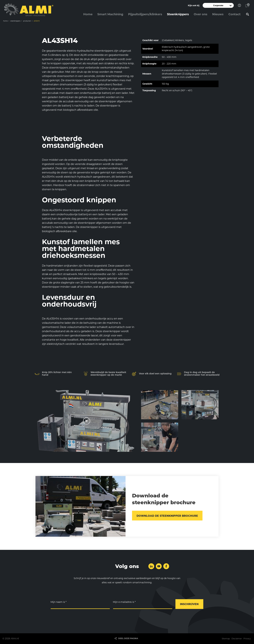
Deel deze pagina (128, 639)
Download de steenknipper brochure (167, 516)
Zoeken (248, 14)
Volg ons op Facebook (166, 566)
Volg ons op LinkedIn (151, 566)
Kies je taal (239, 5)
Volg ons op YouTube (159, 566)
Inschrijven (189, 604)
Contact (248, 5)
